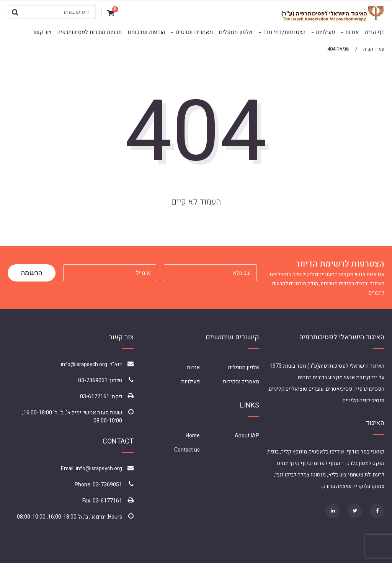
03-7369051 (93, 381)
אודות (352, 32)
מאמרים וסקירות (241, 382)
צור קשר (42, 32)
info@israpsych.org (84, 364)
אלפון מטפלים (236, 32)
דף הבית (375, 32)
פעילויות (325, 32)
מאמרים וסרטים (194, 32)
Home (193, 436)
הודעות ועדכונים (146, 32)
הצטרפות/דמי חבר (284, 32)
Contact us (187, 450)
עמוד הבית (374, 49)
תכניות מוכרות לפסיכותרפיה (90, 32)
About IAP (247, 436)
